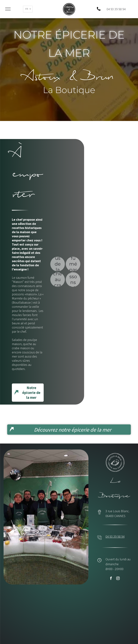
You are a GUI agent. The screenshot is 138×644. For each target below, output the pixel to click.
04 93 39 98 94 (115, 536)
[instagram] (118, 579)
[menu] (8, 9)
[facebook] (111, 579)
